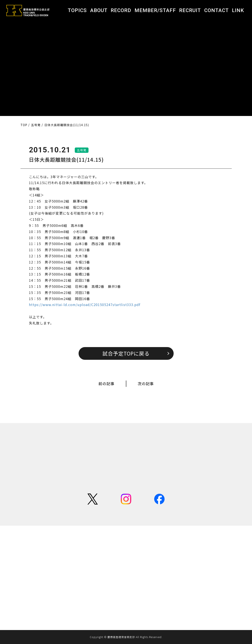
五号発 (82, 150)
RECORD (121, 10)
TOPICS (77, 10)
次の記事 (146, 383)
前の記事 (106, 383)
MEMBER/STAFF (155, 10)
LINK (238, 10)
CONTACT (217, 10)
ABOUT (99, 10)
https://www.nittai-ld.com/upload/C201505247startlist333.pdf (85, 305)
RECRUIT (190, 10)
